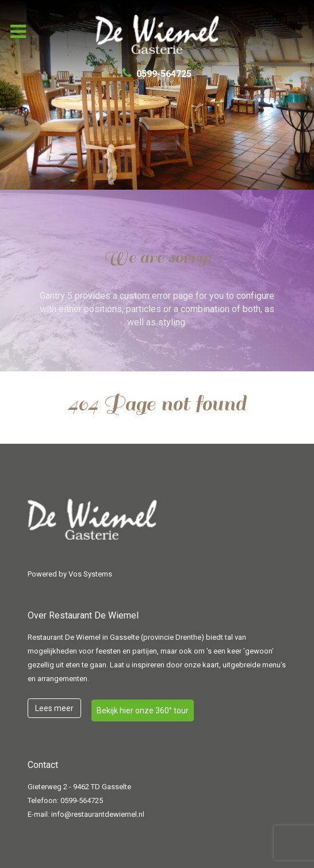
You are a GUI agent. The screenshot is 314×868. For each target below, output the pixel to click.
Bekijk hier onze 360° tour (143, 710)
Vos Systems (90, 574)
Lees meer (54, 708)
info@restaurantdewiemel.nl (98, 814)
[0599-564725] (157, 74)
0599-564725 (82, 800)
